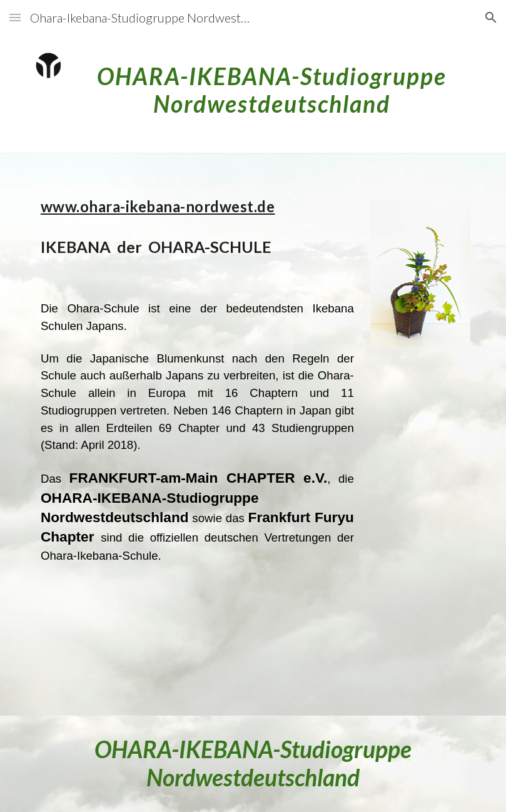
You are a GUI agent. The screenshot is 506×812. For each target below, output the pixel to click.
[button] (15, 17)
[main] (271, 85)
